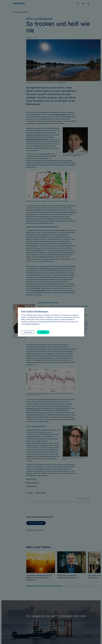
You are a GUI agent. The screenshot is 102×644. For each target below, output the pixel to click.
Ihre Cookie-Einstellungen (35, 312)
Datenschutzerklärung (33, 324)
